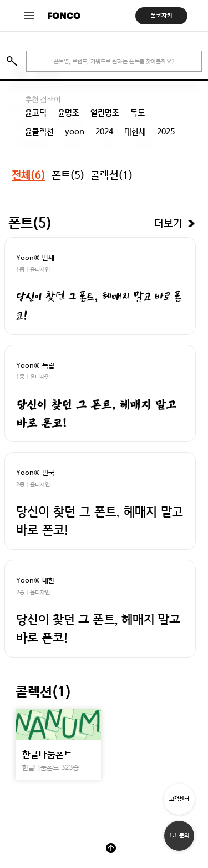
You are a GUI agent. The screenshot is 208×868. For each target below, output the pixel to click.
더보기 (168, 224)
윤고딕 (36, 113)
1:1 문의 (179, 836)
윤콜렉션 (39, 132)
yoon (75, 132)
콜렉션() (111, 175)
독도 (138, 113)
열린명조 (105, 113)
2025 (166, 132)
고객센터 (179, 799)
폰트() (68, 175)
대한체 (135, 132)
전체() (29, 175)
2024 (104, 132)
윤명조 (69, 113)
